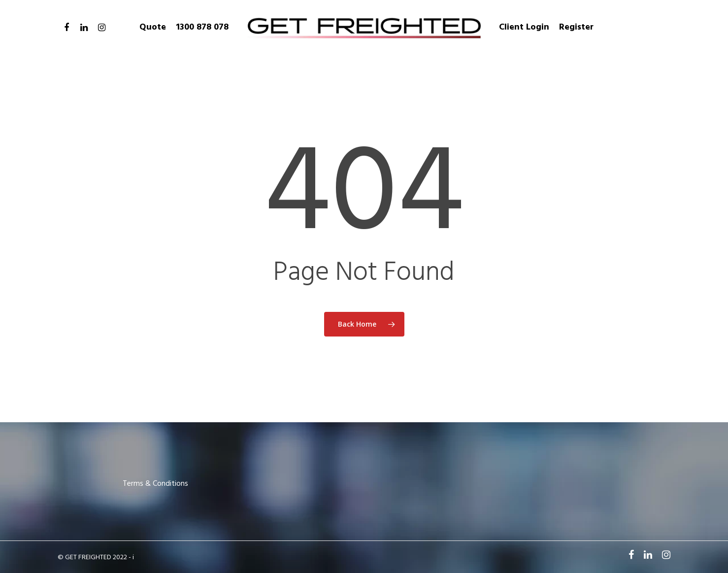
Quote (153, 27)
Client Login (524, 27)
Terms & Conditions (155, 484)
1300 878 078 (202, 27)
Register (576, 27)
